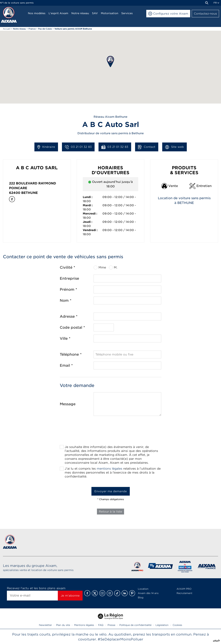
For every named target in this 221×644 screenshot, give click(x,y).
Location (143, 589)
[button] (110, 62)
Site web (174, 147)
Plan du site (63, 625)
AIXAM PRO (184, 589)
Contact (147, 147)
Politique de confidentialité (135, 625)
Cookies (177, 625)
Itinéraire (46, 147)
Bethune (29, 193)
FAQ (101, 625)
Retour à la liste (110, 512)
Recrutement (184, 593)
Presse (111, 625)
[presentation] (110, 432)
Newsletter (45, 625)
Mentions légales (84, 625)
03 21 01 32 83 (78, 147)
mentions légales (110, 469)
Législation (162, 625)
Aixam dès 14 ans (148, 593)
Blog (141, 597)
